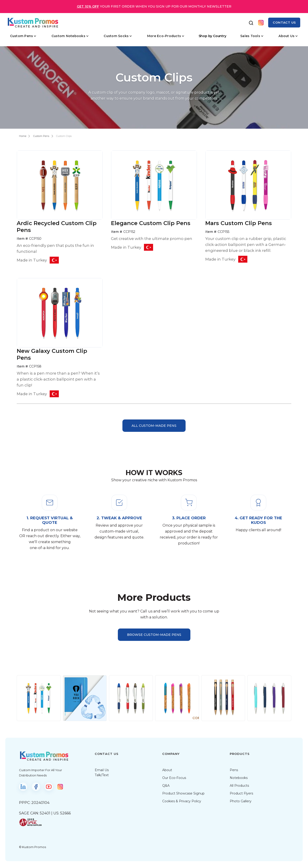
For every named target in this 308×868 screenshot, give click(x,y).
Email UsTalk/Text (102, 773)
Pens (234, 770)
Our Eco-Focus (174, 778)
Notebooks (239, 778)
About (167, 770)
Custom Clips (64, 136)
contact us (284, 22)
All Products (239, 786)
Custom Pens (41, 136)
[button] (23, 36)
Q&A (166, 786)
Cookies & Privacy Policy (182, 801)
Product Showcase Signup (183, 793)
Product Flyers (241, 793)
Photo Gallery (241, 801)
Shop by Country (212, 36)
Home (23, 136)
